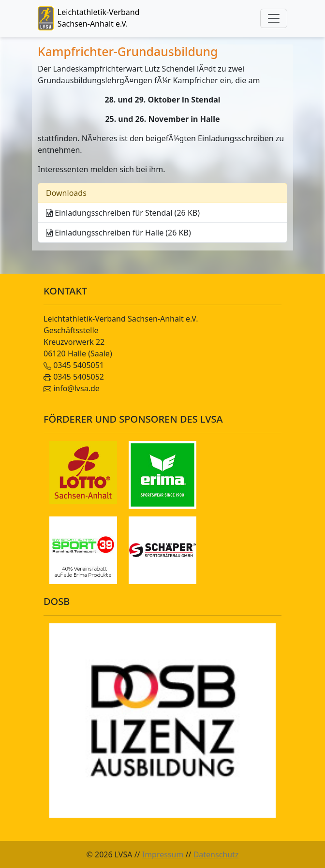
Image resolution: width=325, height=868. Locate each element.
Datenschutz (216, 854)
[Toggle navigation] (274, 18)
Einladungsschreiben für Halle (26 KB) (118, 233)
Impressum (163, 854)
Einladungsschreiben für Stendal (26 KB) (123, 213)
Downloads (66, 193)
